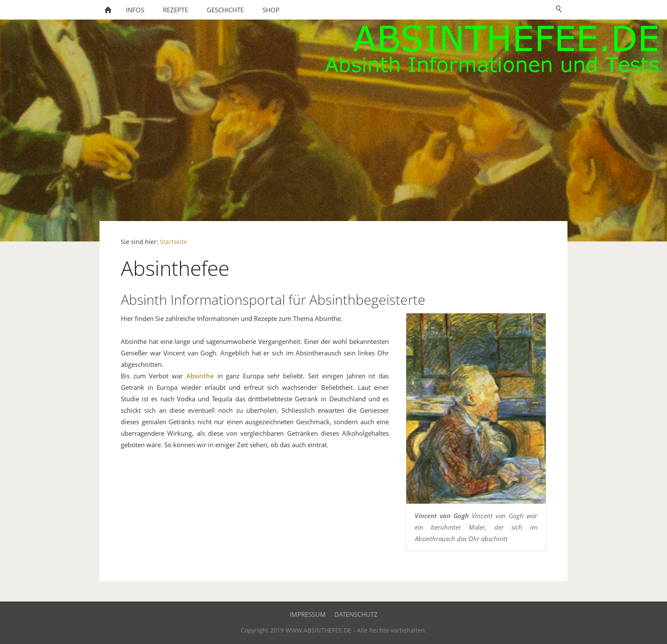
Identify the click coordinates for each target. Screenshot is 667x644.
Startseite (174, 242)
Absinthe (200, 376)
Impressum (308, 614)
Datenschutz (356, 614)
